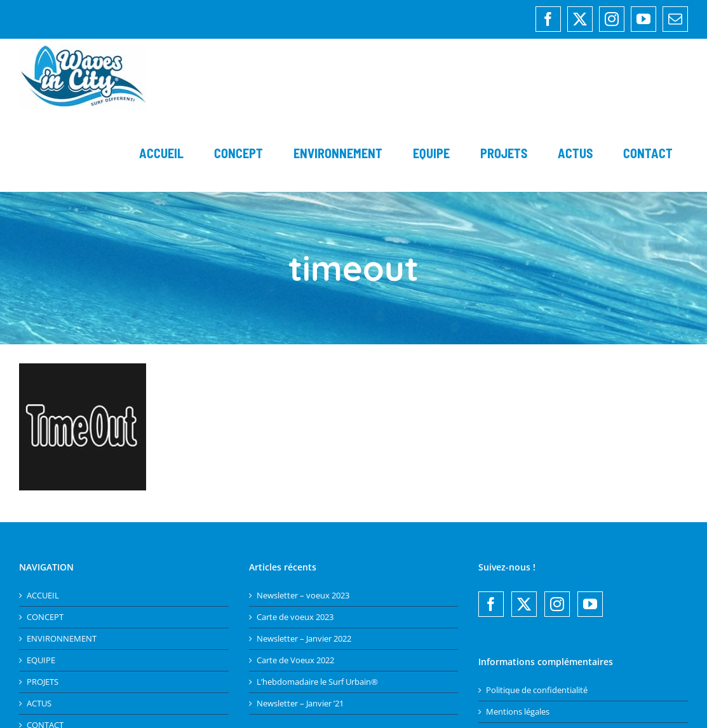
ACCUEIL (43, 596)
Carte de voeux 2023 (295, 617)
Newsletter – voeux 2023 (303, 596)
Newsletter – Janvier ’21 (300, 704)
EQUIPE (41, 660)
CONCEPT (45, 617)
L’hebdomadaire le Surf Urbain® (317, 682)
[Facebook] (491, 604)
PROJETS (43, 682)
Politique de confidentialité (537, 690)
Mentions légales (518, 712)
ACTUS (39, 704)
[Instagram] (557, 604)
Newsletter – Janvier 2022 (304, 639)
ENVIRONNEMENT (62, 639)
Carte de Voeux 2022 (295, 660)
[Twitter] (524, 604)
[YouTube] (590, 604)
